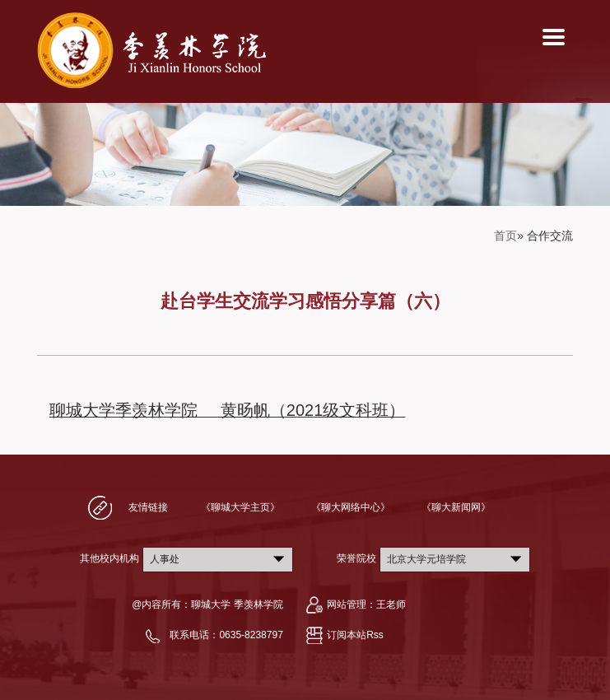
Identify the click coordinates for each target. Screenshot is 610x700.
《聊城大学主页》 (240, 507)
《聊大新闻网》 (456, 507)
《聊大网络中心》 (351, 507)
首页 (505, 236)
